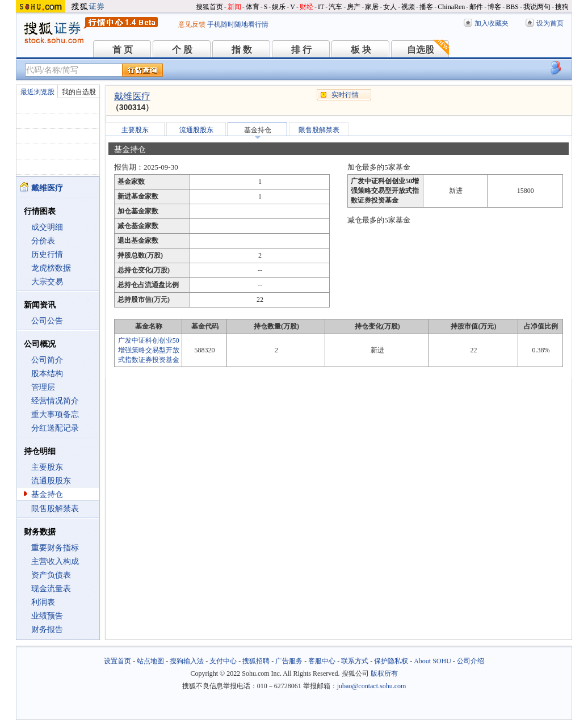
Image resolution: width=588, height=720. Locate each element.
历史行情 (47, 254)
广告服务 (289, 661)
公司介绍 (471, 661)
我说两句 (537, 7)
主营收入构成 (55, 561)
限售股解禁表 (55, 509)
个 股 (182, 50)
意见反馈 (192, 24)
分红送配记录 (55, 428)
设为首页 (550, 23)
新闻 (234, 7)
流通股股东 (51, 481)
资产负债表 (51, 575)
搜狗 (562, 7)
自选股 (421, 50)
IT (321, 7)
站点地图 (150, 661)
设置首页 (117, 661)
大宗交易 (47, 282)
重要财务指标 (55, 548)
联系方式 (355, 661)
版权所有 (384, 673)
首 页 (123, 50)
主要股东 (47, 467)
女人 (390, 7)
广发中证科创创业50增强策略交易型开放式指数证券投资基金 (149, 350)
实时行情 (345, 95)
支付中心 (223, 661)
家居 (372, 7)
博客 (494, 7)
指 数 (242, 50)
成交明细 (47, 227)
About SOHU (432, 661)
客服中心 (322, 661)
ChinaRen (451, 7)
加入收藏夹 (492, 23)
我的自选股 (79, 92)
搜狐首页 (209, 7)
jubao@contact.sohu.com (372, 686)
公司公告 (47, 321)
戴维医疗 (132, 96)
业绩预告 (47, 616)
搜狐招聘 (256, 661)
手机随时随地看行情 (238, 24)
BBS (512, 7)
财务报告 (47, 630)
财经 (306, 7)
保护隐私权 (391, 661)
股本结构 (47, 374)
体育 (253, 7)
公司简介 (47, 360)
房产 (354, 7)
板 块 (361, 50)
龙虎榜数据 (51, 268)
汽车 (335, 7)
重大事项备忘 (55, 414)
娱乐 (279, 7)
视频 (408, 7)
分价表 (43, 241)
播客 (426, 7)
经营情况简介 (55, 401)
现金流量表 (51, 589)
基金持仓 (47, 494)
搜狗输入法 (187, 661)
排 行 (301, 50)
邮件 (476, 7)
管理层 (43, 387)
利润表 (43, 602)
